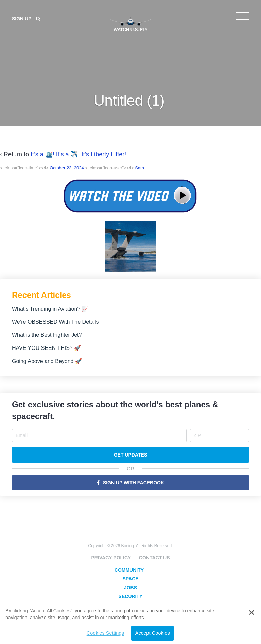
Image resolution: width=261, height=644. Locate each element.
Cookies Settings (105, 633)
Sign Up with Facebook (134, 483)
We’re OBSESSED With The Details (55, 322)
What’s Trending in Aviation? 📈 (50, 309)
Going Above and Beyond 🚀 (47, 361)
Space (130, 579)
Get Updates (131, 455)
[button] (251, 613)
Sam (140, 168)
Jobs (130, 588)
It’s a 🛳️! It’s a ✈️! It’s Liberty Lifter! (78, 154)
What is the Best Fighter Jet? (47, 335)
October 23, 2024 (67, 168)
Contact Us (154, 558)
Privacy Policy (111, 558)
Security (131, 596)
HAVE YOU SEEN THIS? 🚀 (46, 348)
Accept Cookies (153, 633)
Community (129, 570)
